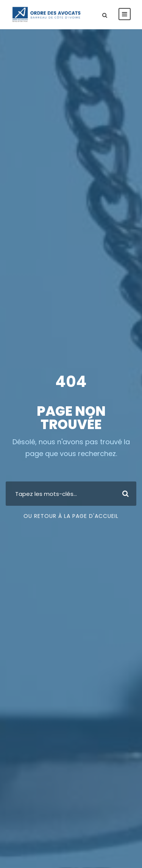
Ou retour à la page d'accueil (71, 516)
